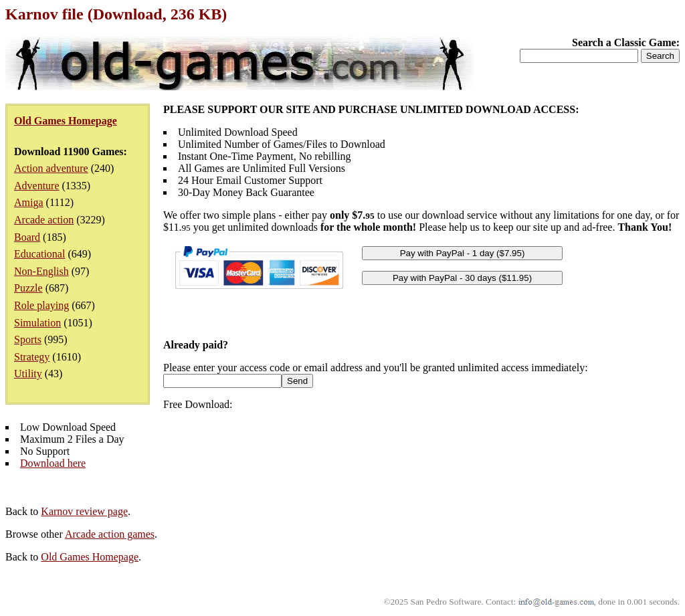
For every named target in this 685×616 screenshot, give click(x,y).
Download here (53, 463)
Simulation (37, 323)
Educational (39, 254)
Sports (28, 339)
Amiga (29, 202)
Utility (28, 374)
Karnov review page (84, 511)
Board (27, 237)
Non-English (41, 271)
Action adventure (51, 168)
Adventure (37, 186)
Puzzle (28, 288)
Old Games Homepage (90, 557)
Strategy (32, 357)
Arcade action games (110, 534)
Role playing (41, 305)
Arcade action (44, 220)
